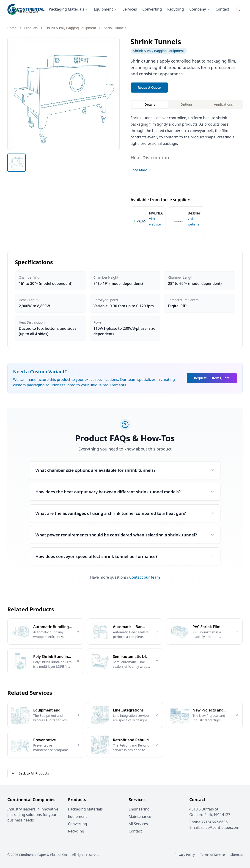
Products (31, 28)
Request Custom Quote (212, 378)
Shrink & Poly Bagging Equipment (71, 28)
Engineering (139, 809)
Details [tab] (150, 104)
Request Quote (149, 87)
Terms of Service (213, 855)
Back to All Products (30, 773)
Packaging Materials (69, 9)
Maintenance (140, 816)
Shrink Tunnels (115, 28)
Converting (152, 9)
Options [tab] (187, 104)
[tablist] (187, 104)
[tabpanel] (187, 146)
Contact (222, 9)
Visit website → (155, 224)
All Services (138, 824)
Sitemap (236, 855)
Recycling (176, 9)
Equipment (105, 9)
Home (12, 28)
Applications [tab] (223, 104)
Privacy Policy (184, 855)
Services (130, 9)
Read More (141, 170)
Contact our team (145, 577)
